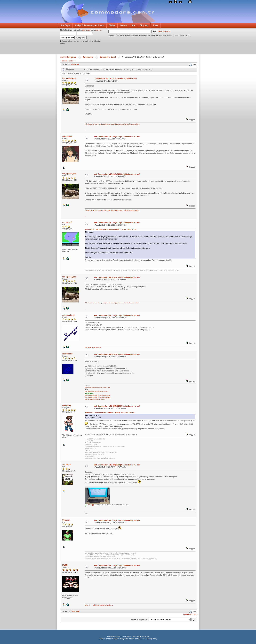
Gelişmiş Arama (164, 31)
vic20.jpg (90, 505)
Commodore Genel (108, 57)
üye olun (99, 30)
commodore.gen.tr (68, 57)
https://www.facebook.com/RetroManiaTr (98, 397)
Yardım (123, 25)
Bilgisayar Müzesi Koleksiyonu (103, 605)
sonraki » (71, 61)
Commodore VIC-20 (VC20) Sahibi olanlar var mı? (116, 79)
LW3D (65, 565)
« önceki (64, 61)
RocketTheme (134, 639)
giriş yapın (86, 30)
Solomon (66, 520)
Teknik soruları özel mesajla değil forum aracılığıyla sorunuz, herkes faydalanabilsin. (112, 124)
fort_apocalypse (69, 78)
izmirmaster (67, 354)
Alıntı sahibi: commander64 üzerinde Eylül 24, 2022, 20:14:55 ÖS (110, 413)
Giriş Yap (144, 25)
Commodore (88, 57)
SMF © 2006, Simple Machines (137, 636)
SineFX (87, 605)
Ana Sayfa (65, 25)
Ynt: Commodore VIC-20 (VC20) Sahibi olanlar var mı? (117, 137)
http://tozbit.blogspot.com (93, 348)
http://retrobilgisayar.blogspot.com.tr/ (97, 392)
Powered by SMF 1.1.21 (116, 636)
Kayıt (156, 25)
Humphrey (67, 405)
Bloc (155, 639)
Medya (112, 25)
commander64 (68, 315)
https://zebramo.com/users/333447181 (97, 388)
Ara (133, 25)
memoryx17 (67, 222)
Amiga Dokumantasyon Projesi (89, 25)
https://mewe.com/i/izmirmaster (95, 399)
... (85, 130)
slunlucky (67, 464)
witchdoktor (67, 136)
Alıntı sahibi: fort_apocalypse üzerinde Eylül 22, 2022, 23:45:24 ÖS (110, 229)
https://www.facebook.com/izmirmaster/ (97, 395)
